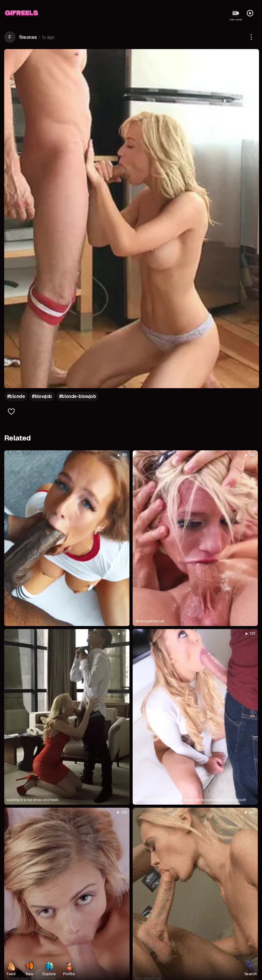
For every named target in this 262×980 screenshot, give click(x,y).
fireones (28, 37)
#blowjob (42, 396)
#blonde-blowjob (78, 396)
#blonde (16, 396)
